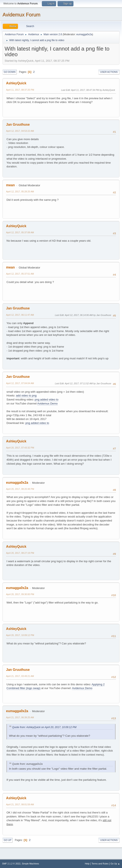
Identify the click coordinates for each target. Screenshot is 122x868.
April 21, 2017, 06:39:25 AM (20, 717)
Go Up (8, 840)
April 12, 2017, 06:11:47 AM (20, 315)
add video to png (26, 396)
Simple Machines (30, 864)
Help (87, 864)
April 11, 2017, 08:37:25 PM (20, 90)
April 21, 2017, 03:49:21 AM (20, 676)
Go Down (10, 72)
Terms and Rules (100, 864)
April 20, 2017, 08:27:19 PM (20, 553)
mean (10, 185)
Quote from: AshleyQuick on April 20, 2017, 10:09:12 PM (44, 727)
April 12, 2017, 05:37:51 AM (20, 274)
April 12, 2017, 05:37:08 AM (20, 232)
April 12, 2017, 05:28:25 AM (20, 192)
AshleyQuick (16, 83)
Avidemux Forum (21, 15)
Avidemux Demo (48, 403)
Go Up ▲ (115, 864)
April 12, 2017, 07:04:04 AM (20, 383)
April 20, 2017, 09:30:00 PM (20, 594)
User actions (109, 72)
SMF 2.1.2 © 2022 (11, 864)
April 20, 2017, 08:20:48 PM (20, 489)
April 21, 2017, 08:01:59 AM (20, 804)
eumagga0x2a (84, 34)
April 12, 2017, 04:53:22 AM (20, 131)
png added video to (47, 399)
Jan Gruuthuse (18, 124)
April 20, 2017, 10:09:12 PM (20, 635)
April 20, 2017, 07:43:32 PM (20, 448)
